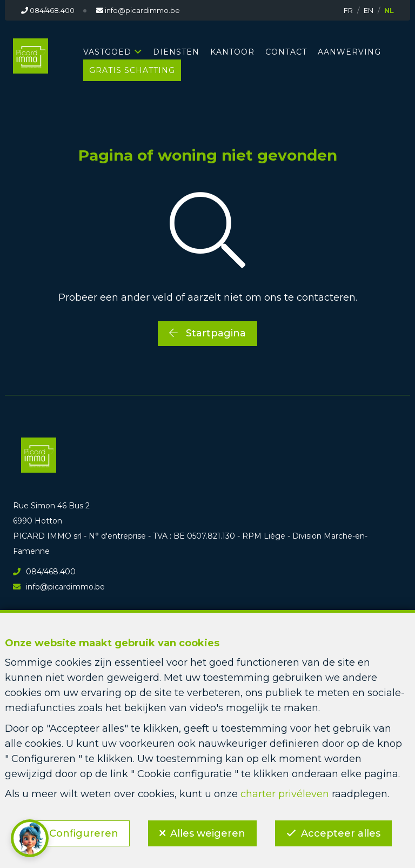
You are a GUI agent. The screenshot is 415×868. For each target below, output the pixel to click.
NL (389, 10)
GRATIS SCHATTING (132, 70)
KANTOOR (232, 52)
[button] (30, 838)
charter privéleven (285, 794)
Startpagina (207, 333)
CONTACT (286, 52)
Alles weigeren (208, 833)
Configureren (83, 833)
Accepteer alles (341, 833)
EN (369, 10)
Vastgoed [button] (107, 52)
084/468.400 (44, 572)
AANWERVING (349, 52)
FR (348, 10)
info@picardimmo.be (59, 587)
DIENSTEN (176, 52)
